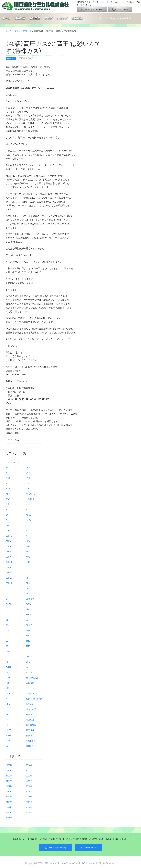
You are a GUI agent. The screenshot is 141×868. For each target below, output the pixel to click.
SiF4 (28, 609)
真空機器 (30, 730)
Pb (27, 578)
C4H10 (9, 562)
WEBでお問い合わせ (92, 9)
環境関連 (30, 720)
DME (8, 651)
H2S (8, 683)
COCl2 (9, 630)
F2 (7, 657)
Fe (7, 662)
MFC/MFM (31, 494)
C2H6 (8, 541)
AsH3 (8, 494)
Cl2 (7, 609)
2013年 (29, 770)
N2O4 (29, 520)
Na (27, 530)
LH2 (28, 462)
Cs (7, 635)
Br (7, 515)
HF (7, 714)
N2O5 (29, 525)
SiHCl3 (29, 625)
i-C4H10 (9, 735)
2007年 (29, 802)
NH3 (28, 546)
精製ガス (30, 735)
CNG (8, 614)
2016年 (9, 812)
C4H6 (8, 567)
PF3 (28, 583)
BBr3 (8, 499)
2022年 (9, 781)
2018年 (9, 802)
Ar (7, 483)
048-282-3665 (120, 9)
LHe (28, 467)
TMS (28, 646)
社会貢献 (77, 18)
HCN (8, 704)
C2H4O (9, 536)
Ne (27, 536)
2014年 (29, 765)
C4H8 (8, 572)
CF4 (7, 594)
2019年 (9, 797)
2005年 (29, 812)
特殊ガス (27, 31)
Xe (27, 667)
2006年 (29, 807)
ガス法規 (30, 683)
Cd (7, 588)
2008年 (29, 797)
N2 (27, 504)
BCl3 (8, 504)
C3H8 (8, 557)
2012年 (29, 776)
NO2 (28, 557)
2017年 (9, 807)
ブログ (48, 18)
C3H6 (8, 546)
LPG (28, 488)
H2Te (8, 693)
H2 (7, 672)
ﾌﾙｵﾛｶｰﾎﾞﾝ (30, 746)
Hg (7, 720)
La (7, 746)
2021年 (9, 786)
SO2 (28, 630)
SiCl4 (28, 604)
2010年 (29, 786)
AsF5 (8, 488)
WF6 (28, 662)
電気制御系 (31, 741)
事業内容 (20, 18)
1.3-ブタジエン (12, 462)
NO (27, 551)
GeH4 (8, 667)
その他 (29, 672)
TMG (28, 641)
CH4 (8, 599)
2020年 (9, 791)
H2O (8, 678)
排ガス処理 (31, 709)
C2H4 (8, 530)
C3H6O (9, 551)
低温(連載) (31, 693)
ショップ (62, 18)
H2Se (8, 688)
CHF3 (8, 604)
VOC (28, 657)
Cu (7, 641)
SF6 (28, 594)
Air (7, 467)
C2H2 (8, 525)
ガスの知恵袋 (32, 678)
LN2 (28, 473)
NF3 (28, 541)
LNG (28, 478)
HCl (7, 698)
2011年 (29, 781)
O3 (27, 572)
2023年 (9, 776)
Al (6, 473)
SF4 (28, 588)
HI (7, 725)
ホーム (6, 18)
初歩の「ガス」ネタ (34, 698)
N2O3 (29, 515)
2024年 (9, 770)
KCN (8, 741)
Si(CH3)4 (30, 599)
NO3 (28, 562)
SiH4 (28, 620)
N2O (28, 509)
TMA (28, 635)
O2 (27, 567)
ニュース (30, 688)
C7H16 (9, 578)
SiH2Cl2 (30, 614)
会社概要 (35, 18)
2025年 (9, 765)
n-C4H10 (30, 499)
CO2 (8, 625)
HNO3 (8, 730)
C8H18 (9, 583)
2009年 (29, 791)
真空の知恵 (31, 725)
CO (7, 620)
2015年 (9, 818)
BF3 (7, 509)
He (7, 709)
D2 (7, 646)
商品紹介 (30, 704)
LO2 (28, 483)
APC (8, 478)
